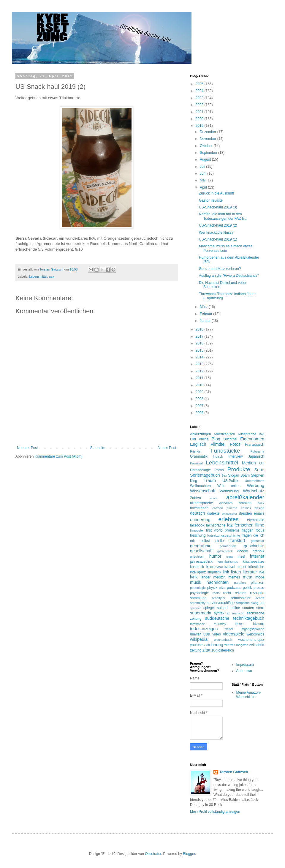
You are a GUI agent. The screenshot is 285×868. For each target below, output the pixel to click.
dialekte (213, 513)
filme (260, 525)
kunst (242, 567)
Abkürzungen (201, 434)
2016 (200, 343)
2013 (200, 364)
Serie (259, 470)
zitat (206, 650)
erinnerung (200, 520)
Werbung (256, 486)
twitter (229, 629)
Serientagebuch (205, 475)
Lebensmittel (38, 276)
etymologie (256, 520)
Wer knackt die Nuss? (216, 233)
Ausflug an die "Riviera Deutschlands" (229, 276)
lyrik (194, 577)
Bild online (199, 439)
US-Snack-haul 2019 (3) (218, 207)
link (226, 572)
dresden (245, 513)
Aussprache (247, 434)
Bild (262, 434)
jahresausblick (201, 562)
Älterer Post (167, 448)
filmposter (197, 530)
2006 (200, 413)
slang (255, 603)
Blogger (189, 854)
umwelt (196, 634)
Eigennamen (252, 439)
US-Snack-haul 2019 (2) (218, 225)
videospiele (234, 634)
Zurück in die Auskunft (216, 193)
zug (214, 650)
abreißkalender (245, 497)
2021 (200, 112)
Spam (245, 475)
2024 (200, 91)
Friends (195, 451)
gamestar (258, 541)
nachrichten (218, 582)
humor (215, 556)
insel (242, 556)
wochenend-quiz (251, 640)
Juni (204, 173)
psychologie (199, 593)
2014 (200, 357)
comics (246, 508)
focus (260, 530)
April (204, 187)
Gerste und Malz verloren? (220, 269)
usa (52, 276)
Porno (219, 470)
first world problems (223, 530)
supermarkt (201, 613)
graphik (258, 551)
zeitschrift (257, 645)
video (217, 634)
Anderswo (244, 671)
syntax (219, 613)
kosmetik (197, 567)
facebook (197, 525)
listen (236, 572)
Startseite (98, 448)
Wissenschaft (203, 491)
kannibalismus (228, 562)
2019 (200, 126)
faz (230, 525)
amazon (245, 503)
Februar (206, 314)
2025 (200, 84)
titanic (259, 624)
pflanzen (258, 583)
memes (234, 577)
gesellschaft (201, 551)
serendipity (198, 603)
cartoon (218, 508)
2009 (200, 392)
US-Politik (231, 481)
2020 (200, 119)
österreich (226, 650)
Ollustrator (153, 854)
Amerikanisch (224, 434)
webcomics (255, 634)
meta (248, 577)
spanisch (196, 608)
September (209, 153)
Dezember (209, 132)
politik (247, 588)
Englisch (198, 444)
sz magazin (236, 613)
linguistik (214, 572)
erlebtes (229, 519)
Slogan (233, 475)
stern (260, 608)
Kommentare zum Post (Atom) (59, 456)
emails (259, 513)
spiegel (209, 608)
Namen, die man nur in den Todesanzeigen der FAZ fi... (223, 216)
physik (212, 588)
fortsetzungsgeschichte (224, 535)
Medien (249, 463)
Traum (210, 480)
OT (262, 463)
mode (260, 577)
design (259, 508)
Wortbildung (229, 491)
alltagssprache (201, 503)
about (214, 498)
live (262, 572)
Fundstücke (225, 451)
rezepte (257, 593)
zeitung (196, 650)
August (206, 159)
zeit (227, 645)
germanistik (228, 546)
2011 (200, 378)
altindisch (226, 503)
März (204, 307)
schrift (260, 598)
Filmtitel (218, 444)
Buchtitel (230, 439)
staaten (248, 608)
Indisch (218, 456)
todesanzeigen (204, 629)
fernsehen (244, 525)
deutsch (197, 513)
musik (196, 582)
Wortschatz (254, 491)
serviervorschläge (221, 603)
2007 (200, 406)
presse (259, 588)
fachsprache (216, 525)
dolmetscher (229, 514)
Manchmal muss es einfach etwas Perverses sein (226, 248)
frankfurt (237, 540)
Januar (206, 321)
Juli (203, 167)
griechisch (197, 556)
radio (216, 593)
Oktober (207, 146)
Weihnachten (200, 486)
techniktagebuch (249, 618)
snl (262, 603)
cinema (232, 508)
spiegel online (229, 608)
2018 (200, 329)
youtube (196, 645)
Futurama (257, 451)
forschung (198, 535)
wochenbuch (223, 640)
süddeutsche (217, 618)
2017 (200, 336)
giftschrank (225, 551)
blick (261, 503)
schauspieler (240, 598)
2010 (200, 385)
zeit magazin (239, 645)
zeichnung (213, 645)
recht (227, 593)
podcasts (234, 588)
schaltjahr (218, 598)
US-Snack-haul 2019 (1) (218, 239)
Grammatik (199, 456)
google (243, 551)
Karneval (196, 463)
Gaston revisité (211, 200)
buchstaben (199, 508)
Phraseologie (200, 470)
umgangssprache (252, 629)
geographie (201, 546)
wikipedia (199, 639)
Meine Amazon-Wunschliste (249, 695)
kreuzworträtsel (221, 567)
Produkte (239, 469)
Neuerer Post (27, 448)
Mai (203, 180)
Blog (216, 439)
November (209, 139)
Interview (235, 456)
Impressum (245, 665)
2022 (200, 105)
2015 (200, 350)
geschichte (254, 546)
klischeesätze (254, 562)
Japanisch (256, 456)
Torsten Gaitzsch (234, 772)
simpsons (243, 603)
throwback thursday (208, 624)
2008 (200, 399)
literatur (250, 572)
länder (206, 577)
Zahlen (195, 498)
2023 (200, 98)
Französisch (255, 445)
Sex (224, 475)
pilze (222, 588)
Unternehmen (255, 481)
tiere (239, 624)
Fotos (235, 444)
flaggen (247, 530)
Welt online (229, 486)
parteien (240, 583)
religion (241, 593)
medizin (219, 577)
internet (257, 556)
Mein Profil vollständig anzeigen (215, 812)
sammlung (198, 598)
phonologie (198, 588)
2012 (200, 371)
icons (230, 557)
